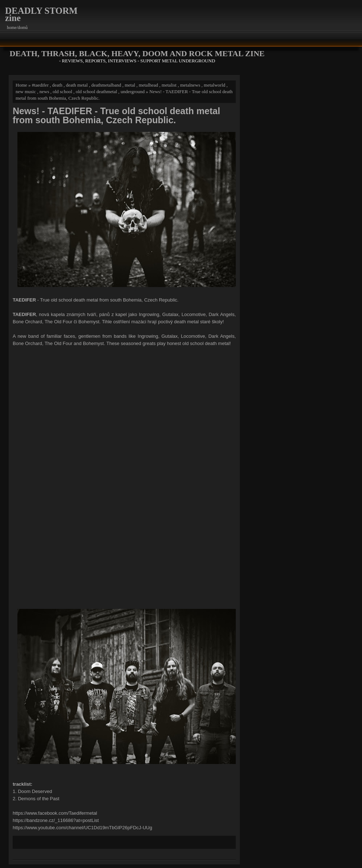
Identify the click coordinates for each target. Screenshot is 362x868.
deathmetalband (106, 85)
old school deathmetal (96, 92)
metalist (169, 85)
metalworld (215, 85)
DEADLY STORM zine (41, 14)
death (57, 85)
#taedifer (40, 85)
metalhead (148, 85)
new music (26, 92)
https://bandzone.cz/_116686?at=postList (56, 820)
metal (130, 85)
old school (62, 92)
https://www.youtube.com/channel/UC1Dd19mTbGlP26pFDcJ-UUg (82, 828)
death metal (77, 85)
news (44, 92)
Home (21, 85)
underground (133, 92)
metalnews (190, 85)
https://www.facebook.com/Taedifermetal (55, 813)
